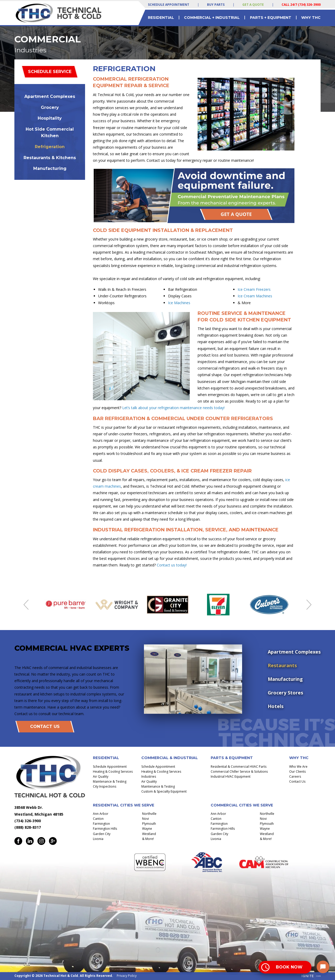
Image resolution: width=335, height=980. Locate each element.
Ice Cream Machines (255, 296)
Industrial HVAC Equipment (231, 776)
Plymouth (149, 824)
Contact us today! (172, 565)
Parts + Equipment (271, 18)
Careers (295, 776)
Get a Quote (253, 5)
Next (309, 605)
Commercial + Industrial (212, 18)
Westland (149, 834)
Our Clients (297, 772)
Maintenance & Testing (110, 781)
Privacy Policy (127, 976)
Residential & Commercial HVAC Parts (239, 767)
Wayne (147, 829)
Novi (146, 819)
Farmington (101, 824)
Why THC (311, 18)
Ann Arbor (101, 814)
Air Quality (101, 776)
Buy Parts (216, 5)
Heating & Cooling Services (113, 772)
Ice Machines (179, 303)
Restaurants (282, 665)
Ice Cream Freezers (254, 289)
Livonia (98, 839)
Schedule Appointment (169, 5)
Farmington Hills (105, 829)
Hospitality (50, 118)
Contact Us (45, 726)
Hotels (276, 706)
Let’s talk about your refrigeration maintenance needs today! (173, 408)
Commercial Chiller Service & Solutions (239, 772)
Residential (161, 18)
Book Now (289, 967)
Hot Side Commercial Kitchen (50, 133)
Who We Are (298, 767)
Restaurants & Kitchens (50, 158)
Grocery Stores (285, 693)
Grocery (50, 107)
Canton (98, 819)
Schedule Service (50, 72)
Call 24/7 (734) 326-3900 (301, 5)
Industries (149, 776)
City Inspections (105, 786)
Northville (149, 814)
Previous (26, 605)
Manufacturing (50, 168)
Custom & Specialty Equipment (164, 791)
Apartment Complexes (50, 96)
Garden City (102, 834)
